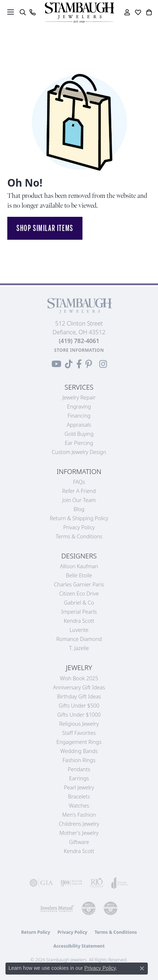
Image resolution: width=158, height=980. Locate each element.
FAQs (79, 482)
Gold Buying (79, 434)
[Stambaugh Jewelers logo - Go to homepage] (79, 13)
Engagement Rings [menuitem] (79, 742)
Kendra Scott (79, 621)
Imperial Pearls (79, 612)
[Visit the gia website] (41, 883)
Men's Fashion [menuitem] (79, 815)
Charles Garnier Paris (79, 584)
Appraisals (79, 425)
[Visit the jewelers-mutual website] (57, 908)
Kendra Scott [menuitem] (79, 851)
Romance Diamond (79, 639)
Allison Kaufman (79, 566)
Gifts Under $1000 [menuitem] (79, 715)
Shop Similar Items (45, 228)
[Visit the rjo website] (97, 883)
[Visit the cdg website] (89, 908)
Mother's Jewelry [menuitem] (79, 833)
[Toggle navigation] (11, 12)
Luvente (79, 630)
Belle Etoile (79, 575)
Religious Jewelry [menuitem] (79, 724)
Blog (79, 509)
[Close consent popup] (142, 968)
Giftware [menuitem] (79, 842)
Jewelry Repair (79, 397)
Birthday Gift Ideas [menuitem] (79, 696)
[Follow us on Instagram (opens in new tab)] (103, 364)
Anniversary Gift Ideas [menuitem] (79, 687)
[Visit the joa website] (120, 883)
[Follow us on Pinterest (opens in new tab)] (89, 364)
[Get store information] (79, 350)
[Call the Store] (79, 341)
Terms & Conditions (79, 536)
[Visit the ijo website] (71, 883)
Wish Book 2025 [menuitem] (79, 678)
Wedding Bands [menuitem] (79, 751)
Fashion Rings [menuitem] (79, 760)
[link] (32, 12)
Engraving (79, 407)
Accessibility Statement (79, 946)
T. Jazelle (79, 648)
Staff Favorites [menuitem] (79, 733)
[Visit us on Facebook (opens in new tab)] (79, 364)
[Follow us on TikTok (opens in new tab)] (69, 364)
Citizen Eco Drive (79, 593)
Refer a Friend (79, 491)
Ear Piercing (79, 443)
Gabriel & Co (79, 603)
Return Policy (36, 932)
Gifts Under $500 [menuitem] (79, 706)
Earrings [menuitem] (79, 778)
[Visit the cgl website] (111, 908)
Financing (79, 416)
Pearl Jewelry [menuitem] (79, 787)
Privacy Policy (79, 527)
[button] (22, 12)
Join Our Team (79, 500)
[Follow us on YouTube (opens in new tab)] (56, 364)
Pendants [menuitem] (79, 769)
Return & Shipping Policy (79, 518)
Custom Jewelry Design (79, 452)
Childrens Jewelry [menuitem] (79, 824)
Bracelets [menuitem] (79, 796)
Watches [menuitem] (79, 806)
